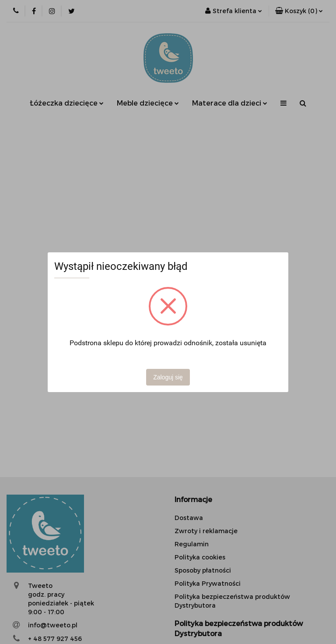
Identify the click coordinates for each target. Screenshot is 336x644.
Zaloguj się (168, 377)
